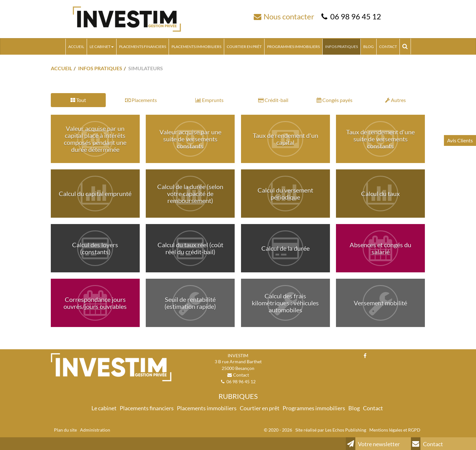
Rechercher (406, 46)
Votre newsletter (373, 444)
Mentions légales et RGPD (395, 430)
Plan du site (65, 430)
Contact (388, 47)
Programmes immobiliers (293, 47)
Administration (95, 430)
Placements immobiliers (196, 47)
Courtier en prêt (244, 47)
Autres (396, 100)
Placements (141, 100)
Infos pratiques (342, 47)
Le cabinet (102, 47)
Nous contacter (289, 16)
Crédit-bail (273, 100)
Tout (78, 100)
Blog (369, 47)
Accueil (76, 47)
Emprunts (209, 100)
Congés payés (335, 100)
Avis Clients (460, 140)
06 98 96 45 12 (356, 16)
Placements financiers (143, 47)
